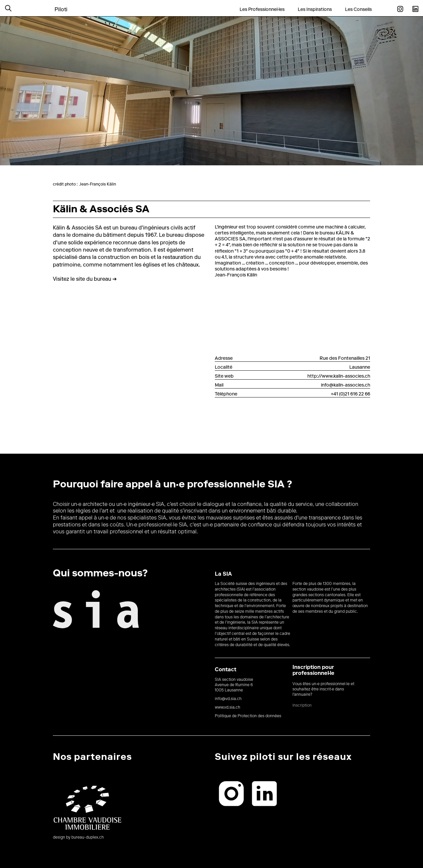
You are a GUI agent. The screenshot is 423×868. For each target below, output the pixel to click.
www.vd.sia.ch (228, 708)
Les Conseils (358, 10)
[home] (61, 6)
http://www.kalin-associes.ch (339, 377)
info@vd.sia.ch (228, 699)
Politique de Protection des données (248, 716)
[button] (17, 8)
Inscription (302, 706)
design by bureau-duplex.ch (78, 838)
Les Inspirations (315, 10)
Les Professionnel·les (262, 10)
